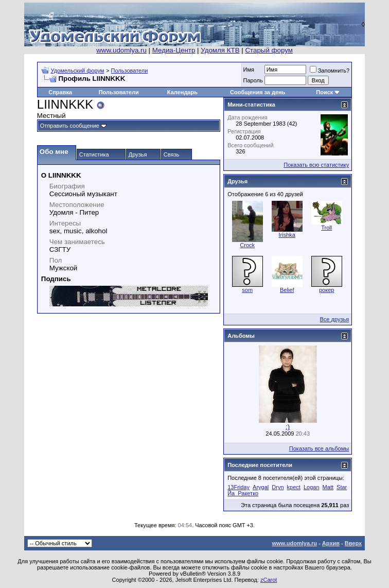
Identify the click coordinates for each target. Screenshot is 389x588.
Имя (249, 70)
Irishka (287, 235)
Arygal (261, 487)
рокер (326, 290)
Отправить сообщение (70, 126)
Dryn (278, 487)
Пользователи (130, 71)
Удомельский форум (78, 71)
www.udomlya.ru (121, 50)
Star (342, 487)
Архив (331, 543)
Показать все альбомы (319, 448)
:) (288, 427)
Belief (287, 290)
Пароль (253, 80)
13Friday (238, 487)
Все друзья (335, 319)
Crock (247, 245)
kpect (294, 487)
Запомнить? (330, 71)
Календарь (182, 92)
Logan (312, 487)
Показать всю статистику (316, 165)
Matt (328, 487)
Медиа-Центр (174, 50)
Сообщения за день (258, 92)
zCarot (269, 580)
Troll (326, 228)
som (247, 290)
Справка (60, 92)
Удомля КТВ (220, 50)
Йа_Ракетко (243, 493)
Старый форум (269, 50)
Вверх (353, 543)
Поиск (324, 92)
